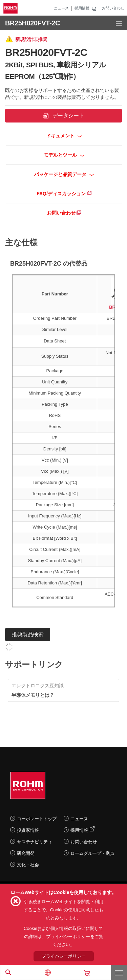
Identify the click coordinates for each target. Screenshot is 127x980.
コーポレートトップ (37, 819)
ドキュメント (64, 136)
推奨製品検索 (28, 634)
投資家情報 (28, 830)
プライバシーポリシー (64, 956)
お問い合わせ (113, 8)
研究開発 (26, 853)
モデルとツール (64, 155)
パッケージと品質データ (64, 174)
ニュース (61, 8)
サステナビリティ (35, 842)
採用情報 (82, 8)
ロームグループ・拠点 (92, 853)
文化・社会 (28, 865)
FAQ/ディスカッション (64, 194)
